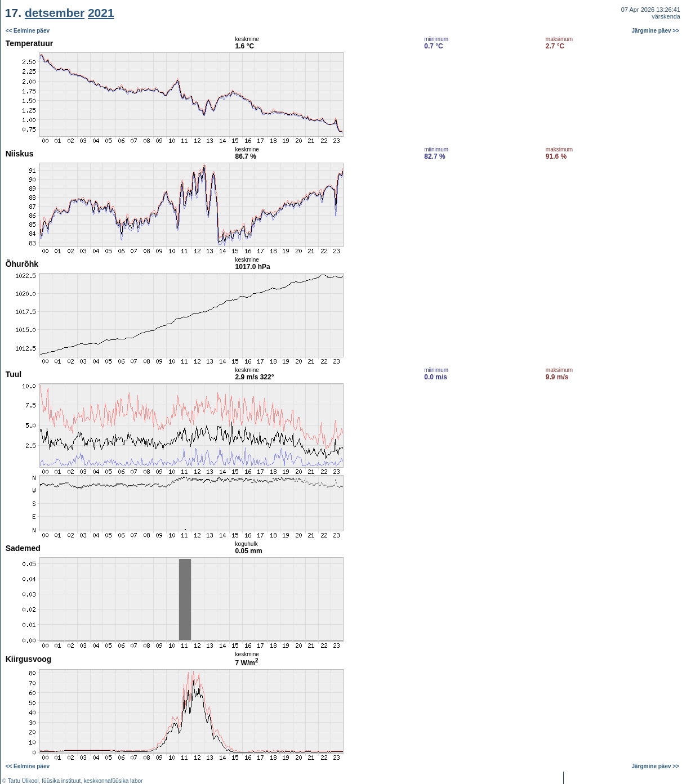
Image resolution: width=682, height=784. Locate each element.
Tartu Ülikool (23, 781)
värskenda (666, 16)
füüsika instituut (61, 781)
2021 (101, 13)
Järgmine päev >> (656, 31)
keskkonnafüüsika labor (113, 781)
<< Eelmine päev (28, 31)
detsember (55, 13)
